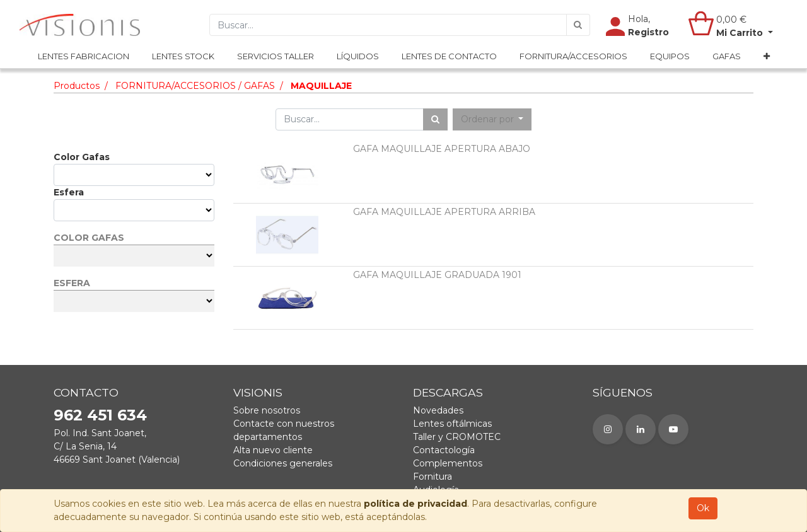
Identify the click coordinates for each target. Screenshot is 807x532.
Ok (703, 508)
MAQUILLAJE (321, 86)
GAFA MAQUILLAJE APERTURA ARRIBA (444, 212)
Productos (77, 86)
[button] (767, 57)
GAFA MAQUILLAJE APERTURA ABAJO (442, 149)
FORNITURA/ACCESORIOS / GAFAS (195, 86)
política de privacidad (415, 504)
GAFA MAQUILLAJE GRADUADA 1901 (437, 275)
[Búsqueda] (578, 26)
